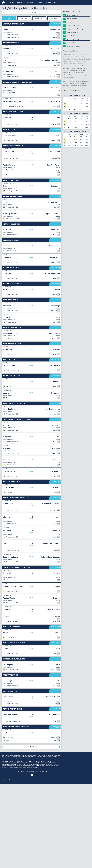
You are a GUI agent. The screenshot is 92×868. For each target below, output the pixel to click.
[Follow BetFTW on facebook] (32, 859)
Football (20, 3)
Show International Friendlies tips (56, 811)
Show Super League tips (56, 384)
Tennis (40, 3)
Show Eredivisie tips (56, 460)
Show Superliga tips (56, 208)
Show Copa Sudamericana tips (57, 651)
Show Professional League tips (57, 503)
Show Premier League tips (56, 24)
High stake (54, 18)
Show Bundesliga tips (56, 280)
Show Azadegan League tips (56, 411)
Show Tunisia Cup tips (56, 759)
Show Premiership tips (56, 566)
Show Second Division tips (56, 368)
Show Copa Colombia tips (55, 174)
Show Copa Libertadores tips (55, 582)
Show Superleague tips (56, 296)
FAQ (56, 3)
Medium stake (39, 18)
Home (12, 3)
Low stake (24, 18)
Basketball (30, 3)
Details (31, 29)
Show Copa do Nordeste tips (56, 112)
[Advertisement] (32, 158)
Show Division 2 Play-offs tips (56, 727)
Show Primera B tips (56, 130)
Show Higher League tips (55, 444)
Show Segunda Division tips (56, 487)
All (9, 18)
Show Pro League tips (56, 43)
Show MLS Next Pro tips (56, 775)
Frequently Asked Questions (72, 90)
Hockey (48, 3)
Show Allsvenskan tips (56, 711)
